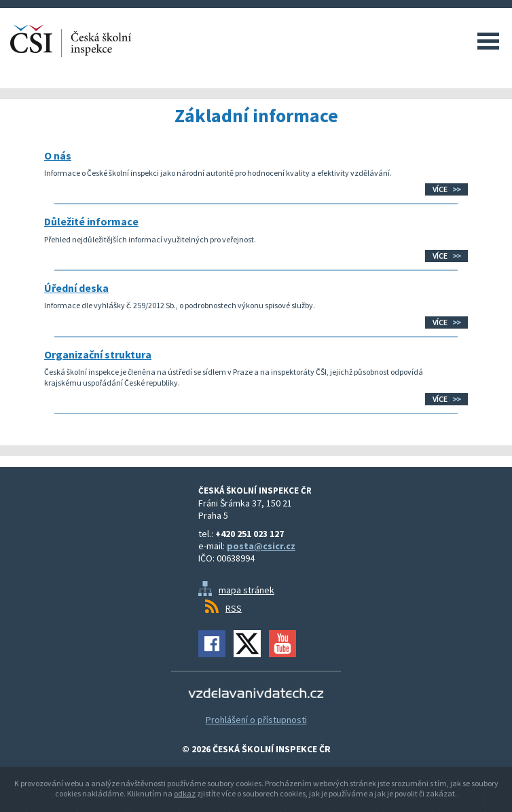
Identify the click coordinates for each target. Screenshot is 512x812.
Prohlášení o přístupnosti (256, 720)
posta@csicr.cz (261, 546)
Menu (488, 41)
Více (440, 189)
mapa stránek (246, 590)
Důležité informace (91, 221)
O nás (58, 155)
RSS (234, 608)
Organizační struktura (98, 354)
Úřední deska (76, 288)
